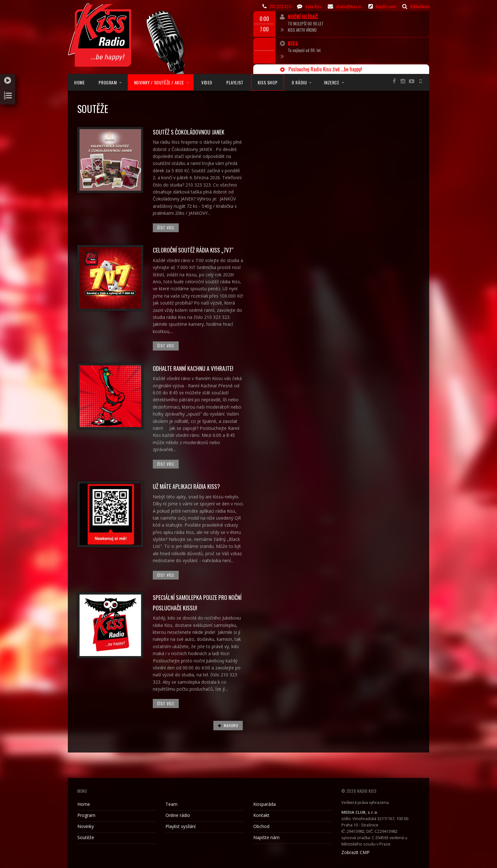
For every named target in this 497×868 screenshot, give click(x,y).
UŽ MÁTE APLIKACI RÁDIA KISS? (186, 486)
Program (108, 82)
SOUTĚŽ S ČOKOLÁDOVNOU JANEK (189, 132)
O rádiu (299, 82)
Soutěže (86, 837)
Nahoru (228, 725)
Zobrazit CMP (355, 852)
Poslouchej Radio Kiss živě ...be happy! (321, 69)
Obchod (261, 826)
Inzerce (332, 82)
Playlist (235, 82)
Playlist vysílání (181, 826)
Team (171, 804)
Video (207, 82)
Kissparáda (265, 804)
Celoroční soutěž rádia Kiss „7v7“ (193, 250)
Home (79, 82)
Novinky (86, 826)
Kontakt (261, 815)
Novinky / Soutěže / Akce (159, 82)
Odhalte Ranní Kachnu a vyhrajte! (193, 368)
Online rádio (178, 815)
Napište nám (266, 837)
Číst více (166, 228)
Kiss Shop (268, 82)
